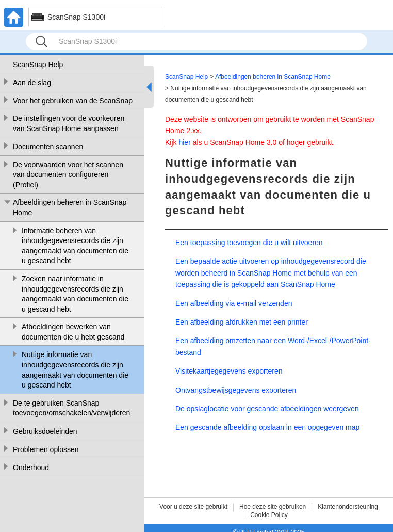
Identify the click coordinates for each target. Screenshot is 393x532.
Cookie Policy (269, 515)
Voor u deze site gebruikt (193, 507)
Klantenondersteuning (348, 507)
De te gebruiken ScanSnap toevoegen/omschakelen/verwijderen (71, 408)
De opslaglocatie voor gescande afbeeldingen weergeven (267, 409)
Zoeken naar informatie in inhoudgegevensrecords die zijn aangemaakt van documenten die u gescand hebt (75, 294)
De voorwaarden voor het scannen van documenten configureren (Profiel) (68, 175)
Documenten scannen (48, 147)
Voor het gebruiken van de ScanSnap (73, 101)
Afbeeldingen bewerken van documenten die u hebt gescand (73, 332)
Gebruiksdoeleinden (45, 431)
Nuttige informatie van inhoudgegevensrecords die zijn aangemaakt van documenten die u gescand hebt (75, 370)
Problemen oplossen (46, 449)
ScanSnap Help (38, 65)
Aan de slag (32, 83)
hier (184, 142)
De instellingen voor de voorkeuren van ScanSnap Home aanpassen (69, 123)
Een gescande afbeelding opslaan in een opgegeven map (267, 427)
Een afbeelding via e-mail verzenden (234, 303)
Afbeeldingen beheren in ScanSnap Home (70, 207)
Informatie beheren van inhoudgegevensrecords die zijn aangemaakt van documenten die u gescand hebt (75, 246)
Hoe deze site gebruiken (273, 507)
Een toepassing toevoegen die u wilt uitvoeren (249, 243)
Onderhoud (31, 467)
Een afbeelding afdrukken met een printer (242, 322)
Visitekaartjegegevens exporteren (229, 371)
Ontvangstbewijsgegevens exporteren (236, 390)
